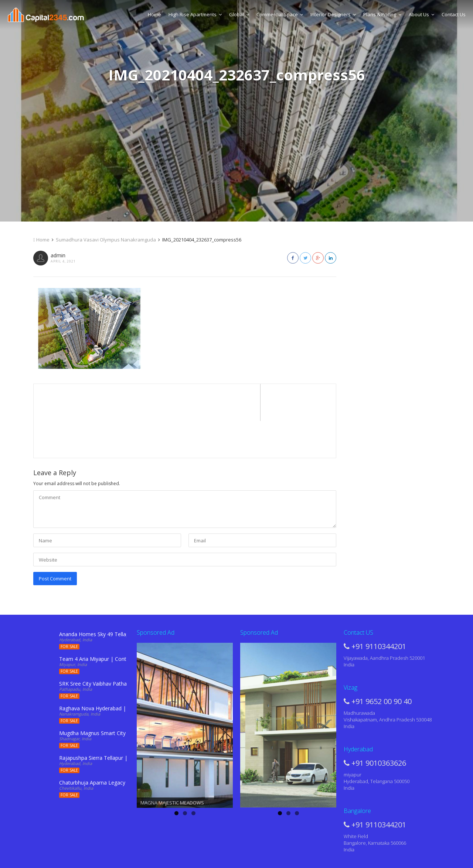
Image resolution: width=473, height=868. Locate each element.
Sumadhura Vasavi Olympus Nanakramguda (106, 240)
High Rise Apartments (195, 14)
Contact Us (454, 14)
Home (154, 14)
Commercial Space (280, 14)
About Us (421, 14)
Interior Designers (333, 14)
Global (239, 14)
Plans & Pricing (382, 14)
